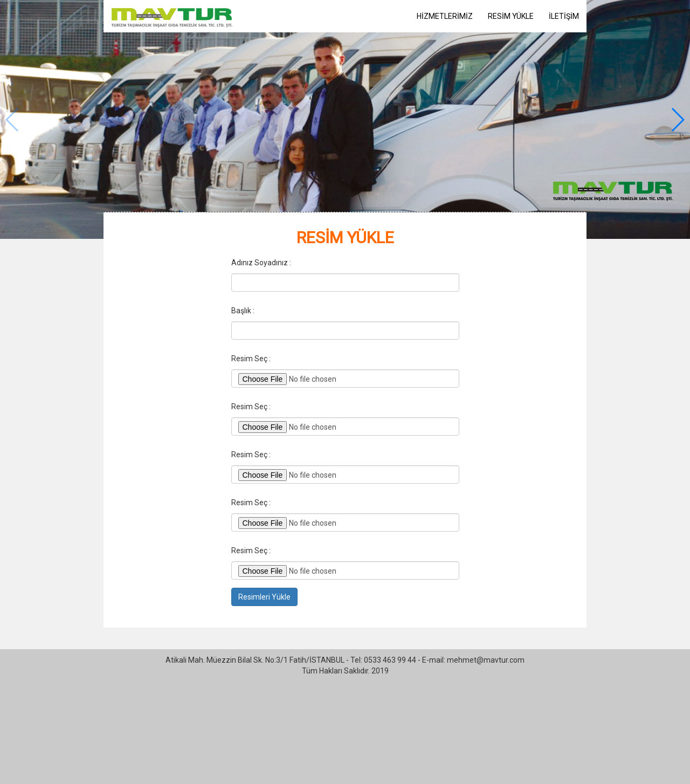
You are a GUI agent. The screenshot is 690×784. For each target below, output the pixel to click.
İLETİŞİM (564, 16)
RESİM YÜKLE (511, 16)
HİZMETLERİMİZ (445, 16)
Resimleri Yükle (264, 597)
